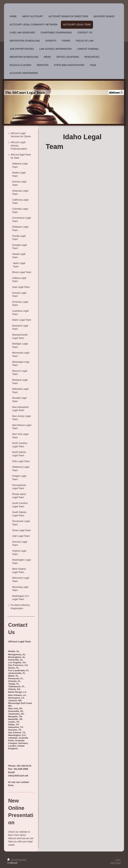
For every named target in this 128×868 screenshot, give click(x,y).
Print (12, 860)
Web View (115, 863)
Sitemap (22, 860)
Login (118, 860)
